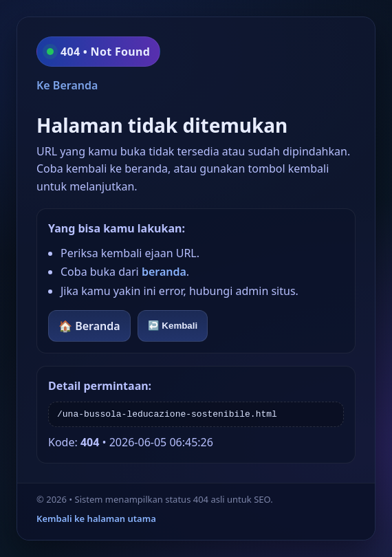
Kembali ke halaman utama (96, 518)
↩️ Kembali (173, 326)
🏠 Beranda (89, 326)
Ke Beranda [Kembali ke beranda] (67, 85)
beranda (164, 272)
